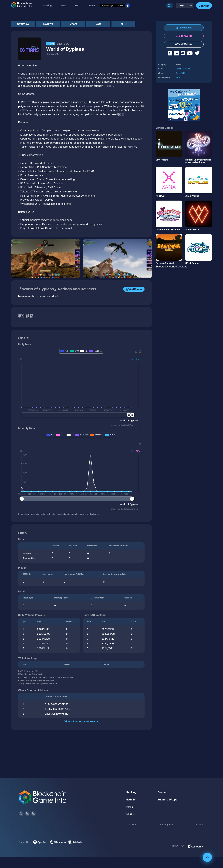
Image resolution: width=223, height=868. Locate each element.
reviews (48, 24)
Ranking (131, 792)
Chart (73, 24)
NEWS (130, 814)
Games (62, 5)
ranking (47, 5)
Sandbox (180, 69)
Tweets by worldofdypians (171, 267)
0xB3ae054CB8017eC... (58, 709)
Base (178, 73)
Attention (199, 825)
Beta (178, 77)
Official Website (184, 44)
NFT (77, 5)
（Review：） (53, 54)
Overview (23, 24)
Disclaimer (132, 825)
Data (98, 24)
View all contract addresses (81, 721)
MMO (187, 69)
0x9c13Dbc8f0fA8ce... (57, 714)
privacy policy (166, 825)
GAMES (131, 800)
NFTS (130, 807)
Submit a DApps (167, 800)
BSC (183, 73)
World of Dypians (65, 49)
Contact (162, 792)
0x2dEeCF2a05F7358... (58, 704)
